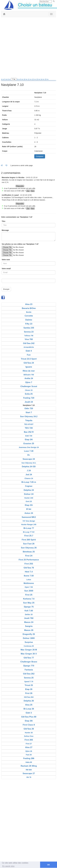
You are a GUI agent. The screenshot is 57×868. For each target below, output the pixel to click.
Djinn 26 (29, 751)
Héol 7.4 (29, 572)
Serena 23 (29, 332)
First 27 (29, 744)
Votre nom (6, 260)
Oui (28, 191)
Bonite (29, 312)
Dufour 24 (29, 494)
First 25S (29, 564)
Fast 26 (29, 755)
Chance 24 (29, 478)
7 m (14, 79)
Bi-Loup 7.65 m (29, 482)
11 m (30, 79)
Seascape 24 (29, 459)
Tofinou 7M (29, 336)
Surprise (29, 642)
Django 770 (29, 666)
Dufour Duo (29, 736)
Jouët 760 (29, 618)
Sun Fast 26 (29, 544)
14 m (43, 79)
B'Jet (29, 509)
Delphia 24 (29, 490)
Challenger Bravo (29, 662)
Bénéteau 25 (29, 552)
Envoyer (6, 289)
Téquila (29, 420)
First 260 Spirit (29, 540)
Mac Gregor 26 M (29, 650)
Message (5, 230)
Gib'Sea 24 (29, 363)
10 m (26, 79)
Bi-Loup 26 (29, 709)
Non (33, 191)
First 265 (29, 740)
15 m (47, 79)
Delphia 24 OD (29, 467)
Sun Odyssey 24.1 (29, 463)
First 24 (29, 556)
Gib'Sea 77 (29, 658)
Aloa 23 (29, 304)
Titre (4, 221)
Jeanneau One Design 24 (29, 447)
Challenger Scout (29, 386)
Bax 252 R (29, 432)
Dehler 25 (29, 614)
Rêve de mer (29, 371)
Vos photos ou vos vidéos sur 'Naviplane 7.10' (20, 244)
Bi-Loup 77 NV (29, 532)
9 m (22, 79)
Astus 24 (29, 513)
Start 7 (29, 412)
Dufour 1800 (29, 638)
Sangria (29, 626)
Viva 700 (29, 339)
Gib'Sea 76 (29, 568)
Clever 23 (29, 390)
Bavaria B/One (29, 308)
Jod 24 (29, 475)
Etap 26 (29, 689)
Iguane (29, 367)
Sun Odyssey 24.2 (29, 416)
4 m (3, 79)
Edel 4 (29, 351)
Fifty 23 (29, 324)
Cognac (29, 486)
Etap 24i (29, 440)
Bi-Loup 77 (29, 528)
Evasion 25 (29, 444)
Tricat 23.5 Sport (29, 359)
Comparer (40, 156)
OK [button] (49, 865)
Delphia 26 (29, 701)
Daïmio (29, 320)
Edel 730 (29, 436)
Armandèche (29, 347)
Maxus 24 (29, 622)
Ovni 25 (29, 501)
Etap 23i (29, 505)
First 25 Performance (29, 560)
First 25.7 (29, 536)
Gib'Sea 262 (29, 674)
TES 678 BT (29, 424)
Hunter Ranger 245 (29, 524)
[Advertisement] (28, 48)
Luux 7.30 (29, 451)
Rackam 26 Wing (29, 766)
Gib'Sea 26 (29, 729)
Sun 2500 (29, 591)
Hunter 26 (29, 733)
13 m (38, 79)
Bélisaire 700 (29, 375)
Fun (29, 355)
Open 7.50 (29, 587)
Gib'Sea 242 (29, 343)
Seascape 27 (29, 773)
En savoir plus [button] (8, 866)
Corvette (29, 316)
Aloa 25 (29, 705)
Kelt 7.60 (29, 611)
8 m (19, 79)
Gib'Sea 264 (29, 697)
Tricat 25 (29, 685)
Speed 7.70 (29, 682)
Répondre (20, 186)
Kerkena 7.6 (29, 599)
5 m (6, 79)
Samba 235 (29, 328)
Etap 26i (29, 721)
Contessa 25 (29, 646)
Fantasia (29, 670)
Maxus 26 (29, 630)
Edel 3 (29, 713)
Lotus (29, 580)
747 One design (29, 521)
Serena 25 (29, 678)
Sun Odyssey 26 (29, 548)
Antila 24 (29, 378)
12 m (34, 79)
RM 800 (29, 770)
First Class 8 (29, 725)
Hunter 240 (29, 498)
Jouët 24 (29, 402)
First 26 (29, 693)
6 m (9, 79)
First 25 (29, 595)
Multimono (29, 583)
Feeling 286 (29, 758)
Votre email (6, 269)
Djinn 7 (29, 382)
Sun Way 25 (29, 603)
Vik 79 (29, 777)
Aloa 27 (29, 747)
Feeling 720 (29, 398)
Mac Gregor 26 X (29, 654)
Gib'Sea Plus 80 (29, 717)
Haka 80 (29, 762)
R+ (29, 455)
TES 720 (29, 428)
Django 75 (29, 607)
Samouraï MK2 (29, 517)
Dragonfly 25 (29, 634)
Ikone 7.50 (29, 576)
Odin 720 (29, 408)
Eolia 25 (29, 394)
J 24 (29, 471)
